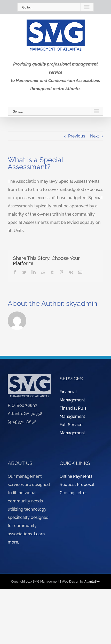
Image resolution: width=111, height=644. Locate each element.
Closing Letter (73, 493)
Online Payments (76, 476)
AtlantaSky (92, 582)
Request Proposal (77, 485)
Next (95, 136)
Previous (77, 136)
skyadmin (82, 303)
